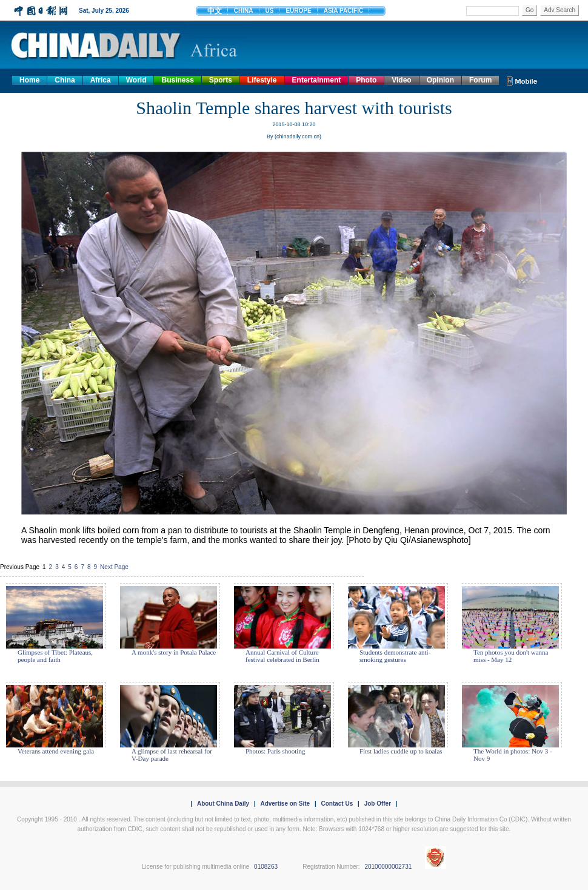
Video (401, 80)
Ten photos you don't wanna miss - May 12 (511, 656)
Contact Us (337, 804)
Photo (366, 80)
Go (530, 10)
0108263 (266, 867)
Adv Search (560, 10)
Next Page (114, 567)
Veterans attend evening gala (56, 751)
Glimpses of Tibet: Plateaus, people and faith (55, 656)
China (65, 80)
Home (29, 80)
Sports (221, 80)
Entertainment (317, 80)
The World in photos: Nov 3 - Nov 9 (513, 755)
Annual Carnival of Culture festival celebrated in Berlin (282, 656)
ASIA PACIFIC (344, 11)
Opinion (440, 80)
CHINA (244, 11)
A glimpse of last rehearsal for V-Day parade (172, 755)
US (270, 11)
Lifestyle (262, 80)
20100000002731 (388, 867)
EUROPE (298, 11)
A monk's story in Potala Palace (174, 652)
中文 (215, 11)
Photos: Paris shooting (275, 751)
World (136, 80)
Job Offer (378, 804)
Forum (480, 80)
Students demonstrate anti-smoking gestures (395, 656)
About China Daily (223, 804)
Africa (101, 80)
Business (177, 80)
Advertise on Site (285, 804)
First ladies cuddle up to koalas (401, 751)
